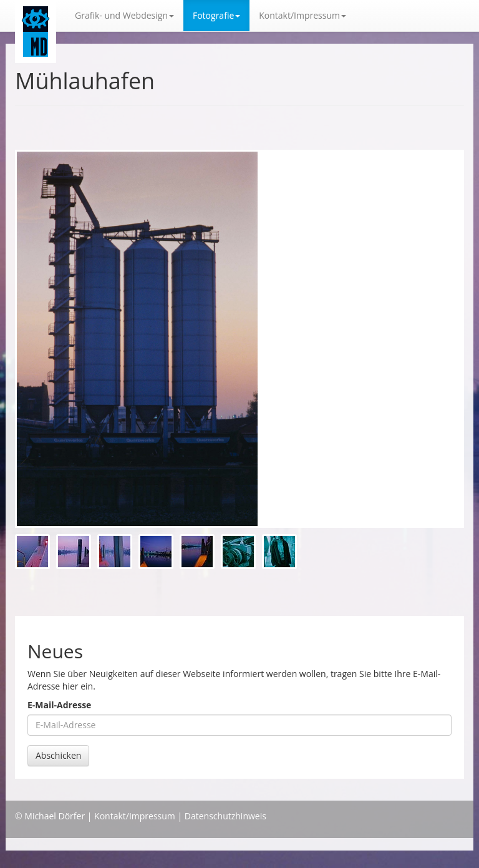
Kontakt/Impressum (135, 816)
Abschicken (58, 755)
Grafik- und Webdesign (124, 15)
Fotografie (216, 15)
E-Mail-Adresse (59, 705)
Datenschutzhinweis (225, 816)
